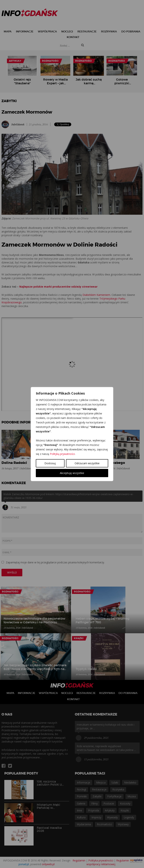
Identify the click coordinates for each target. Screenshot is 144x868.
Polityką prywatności (62, 454)
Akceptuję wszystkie (72, 473)
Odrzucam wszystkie (87, 463)
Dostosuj (50, 463)
